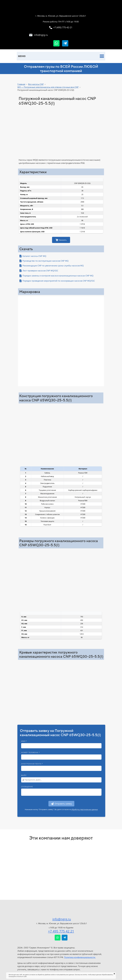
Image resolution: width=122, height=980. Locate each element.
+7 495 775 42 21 (61, 931)
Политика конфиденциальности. (80, 957)
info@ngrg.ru (62, 919)
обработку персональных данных (85, 809)
